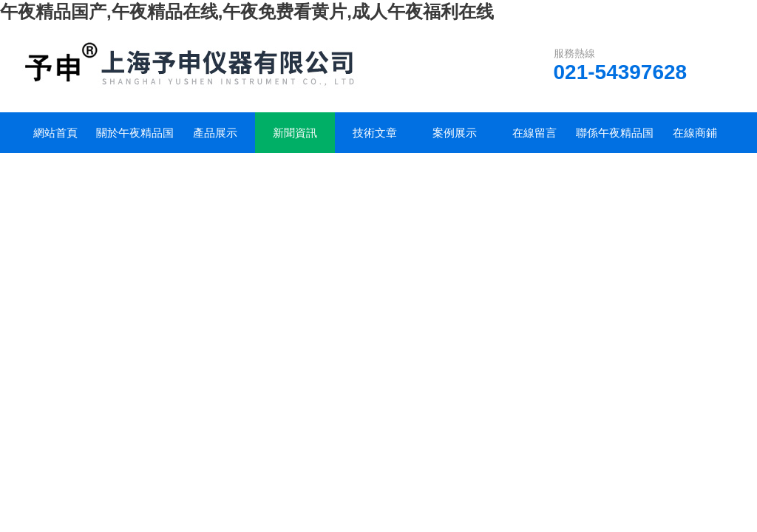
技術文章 (375, 133)
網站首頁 (55, 133)
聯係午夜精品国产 (615, 140)
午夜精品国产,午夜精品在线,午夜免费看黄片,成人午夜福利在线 (247, 11)
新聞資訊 (295, 133)
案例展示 (455, 133)
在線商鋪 (695, 133)
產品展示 (215, 133)
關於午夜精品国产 (135, 140)
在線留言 (534, 133)
